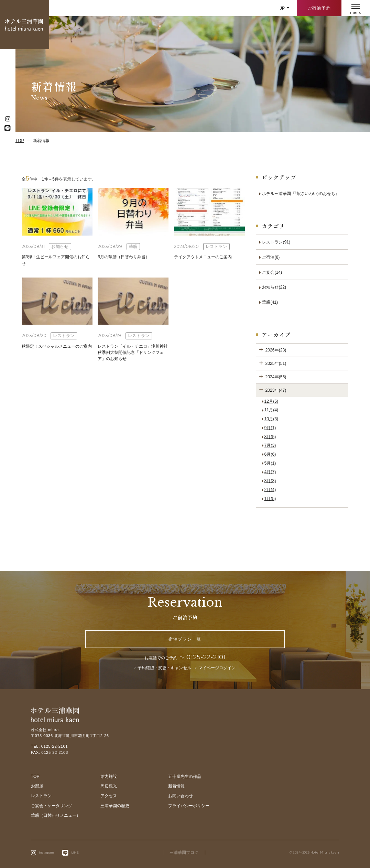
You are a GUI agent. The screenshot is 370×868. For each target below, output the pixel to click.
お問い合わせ (181, 796)
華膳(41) (270, 302)
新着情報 (176, 786)
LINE (75, 853)
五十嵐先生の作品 (185, 777)
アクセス (109, 796)
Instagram (46, 853)
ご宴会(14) (272, 272)
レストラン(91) (276, 242)
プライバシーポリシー (189, 806)
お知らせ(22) (274, 287)
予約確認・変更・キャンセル (164, 668)
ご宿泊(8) (271, 257)
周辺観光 (109, 786)
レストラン (41, 796)
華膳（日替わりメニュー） (56, 815)
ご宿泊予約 (319, 8)
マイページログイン (217, 668)
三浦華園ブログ (184, 853)
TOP (35, 777)
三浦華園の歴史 (115, 806)
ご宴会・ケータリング (52, 806)
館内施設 (109, 777)
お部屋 (37, 786)
